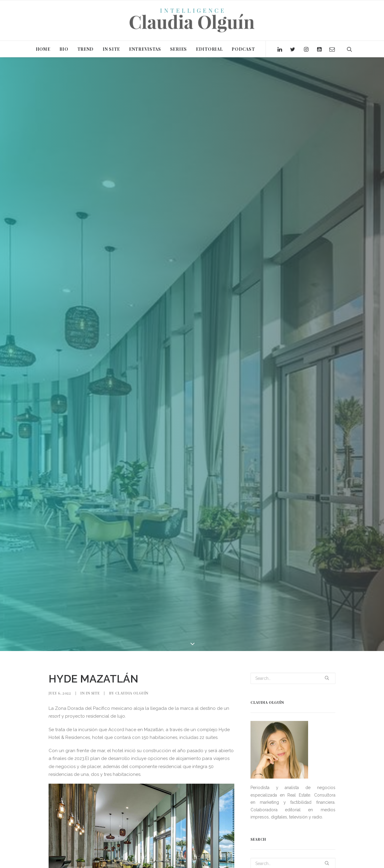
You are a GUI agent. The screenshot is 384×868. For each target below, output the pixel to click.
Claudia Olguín (132, 685)
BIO (64, 49)
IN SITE (111, 49)
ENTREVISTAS (145, 49)
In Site (93, 685)
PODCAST (243, 49)
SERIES (178, 49)
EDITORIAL (209, 49)
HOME (43, 49)
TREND (86, 49)
